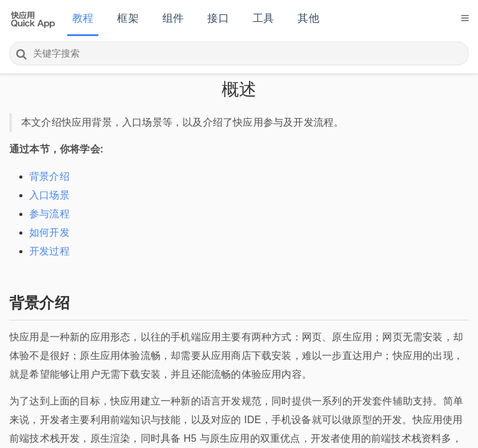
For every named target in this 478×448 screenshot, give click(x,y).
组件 (173, 18)
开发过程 (49, 251)
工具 (263, 18)
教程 (83, 18)
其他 (308, 18)
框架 (128, 18)
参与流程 (49, 214)
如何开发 (49, 232)
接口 (218, 18)
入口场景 (49, 195)
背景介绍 (49, 176)
